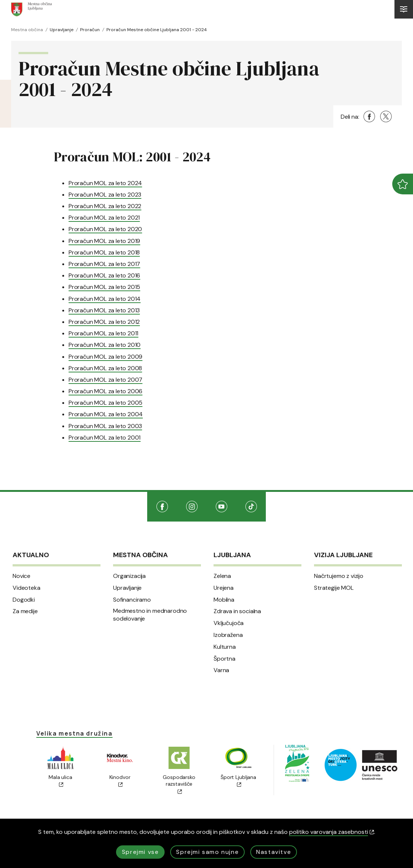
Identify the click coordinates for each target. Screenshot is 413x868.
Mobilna (224, 600)
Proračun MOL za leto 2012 (104, 322)
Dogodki (24, 600)
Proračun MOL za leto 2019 (104, 241)
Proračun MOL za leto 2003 (105, 426)
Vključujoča (229, 623)
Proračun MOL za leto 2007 (105, 380)
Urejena (224, 588)
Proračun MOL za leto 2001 (105, 438)
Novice (22, 576)
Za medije (25, 611)
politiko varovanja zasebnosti (332, 832)
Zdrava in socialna (237, 611)
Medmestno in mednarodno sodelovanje (150, 615)
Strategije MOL (334, 588)
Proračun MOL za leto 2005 (105, 403)
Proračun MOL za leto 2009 (105, 357)
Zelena (222, 576)
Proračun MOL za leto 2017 (104, 264)
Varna (221, 670)
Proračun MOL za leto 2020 (105, 229)
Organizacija (129, 576)
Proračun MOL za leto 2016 (104, 275)
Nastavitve (274, 852)
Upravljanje (62, 30)
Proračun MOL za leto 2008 (105, 368)
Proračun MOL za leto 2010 (105, 345)
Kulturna (225, 647)
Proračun (90, 30)
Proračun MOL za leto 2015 (104, 287)
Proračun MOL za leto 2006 (105, 391)
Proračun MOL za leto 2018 (104, 252)
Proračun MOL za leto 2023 (105, 195)
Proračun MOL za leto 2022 (105, 206)
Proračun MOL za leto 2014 (105, 299)
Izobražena (228, 635)
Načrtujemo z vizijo (339, 576)
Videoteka (27, 588)
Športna (224, 659)
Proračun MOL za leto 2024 (105, 183)
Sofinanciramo (132, 600)
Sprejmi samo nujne (207, 852)
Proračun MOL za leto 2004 (106, 414)
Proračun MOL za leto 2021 (104, 218)
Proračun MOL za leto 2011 (103, 333)
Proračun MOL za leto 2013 (104, 310)
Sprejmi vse (141, 852)
